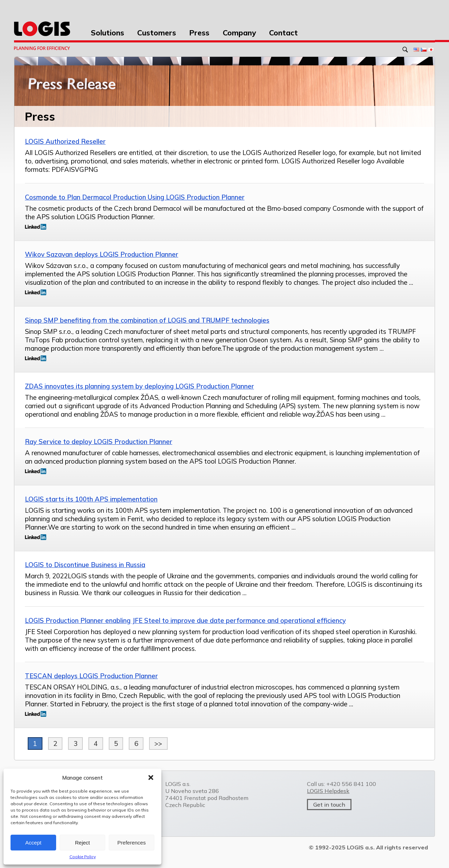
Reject (83, 843)
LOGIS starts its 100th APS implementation (91, 499)
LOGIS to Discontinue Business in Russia (85, 565)
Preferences (132, 843)
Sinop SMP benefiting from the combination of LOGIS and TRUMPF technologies (147, 320)
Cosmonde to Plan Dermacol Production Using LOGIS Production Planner (135, 197)
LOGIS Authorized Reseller (65, 141)
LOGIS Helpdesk (328, 791)
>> (158, 743)
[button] (151, 778)
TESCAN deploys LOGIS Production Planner (91, 676)
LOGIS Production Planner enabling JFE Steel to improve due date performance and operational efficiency (185, 620)
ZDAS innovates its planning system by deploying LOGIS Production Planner (139, 386)
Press (199, 33)
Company (239, 33)
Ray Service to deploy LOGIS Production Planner (99, 442)
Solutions (108, 33)
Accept (33, 843)
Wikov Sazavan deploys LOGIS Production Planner (102, 254)
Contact (283, 33)
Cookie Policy (83, 857)
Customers (157, 33)
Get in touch (329, 805)
